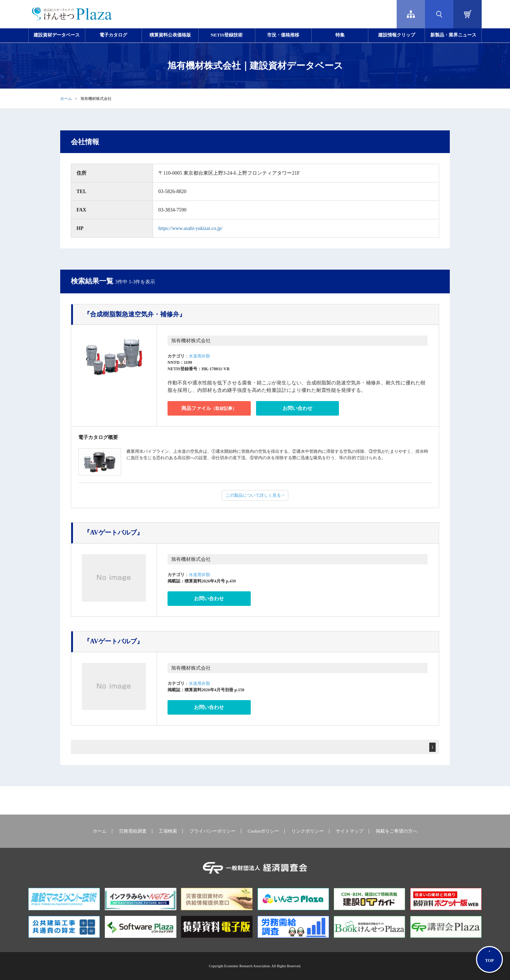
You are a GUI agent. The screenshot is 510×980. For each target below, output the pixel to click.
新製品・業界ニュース (453, 35)
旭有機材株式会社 (191, 341)
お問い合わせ (297, 408)
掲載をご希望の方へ (396, 831)
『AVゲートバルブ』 (113, 533)
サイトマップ (350, 831)
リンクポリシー (308, 831)
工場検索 (168, 831)
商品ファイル (209, 408)
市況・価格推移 (283, 35)
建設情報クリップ (397, 35)
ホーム (66, 98)
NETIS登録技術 (227, 35)
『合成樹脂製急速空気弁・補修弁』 (135, 314)
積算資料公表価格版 (170, 35)
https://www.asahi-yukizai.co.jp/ (190, 228)
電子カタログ (113, 35)
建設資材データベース (57, 35)
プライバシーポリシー (212, 831)
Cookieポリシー (263, 831)
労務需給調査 (133, 831)
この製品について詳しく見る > (255, 495)
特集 (340, 35)
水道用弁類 (199, 356)
